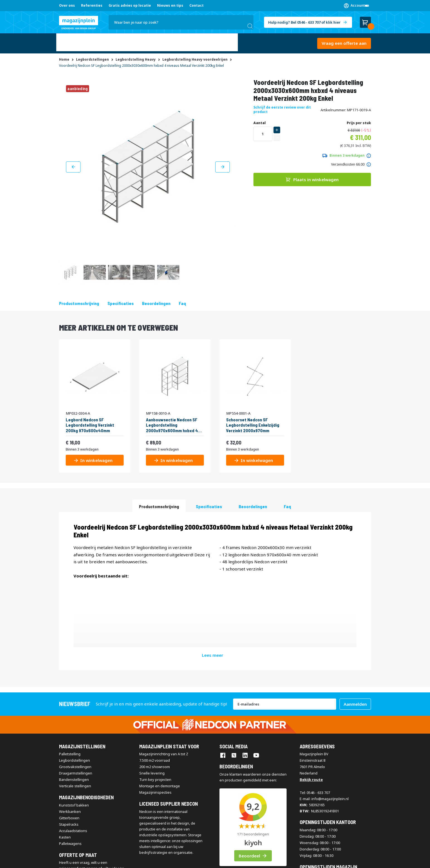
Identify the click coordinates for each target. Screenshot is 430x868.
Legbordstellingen (74, 679)
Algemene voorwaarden (78, 860)
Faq (182, 301)
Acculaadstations (73, 749)
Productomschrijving (79, 301)
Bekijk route (311, 698)
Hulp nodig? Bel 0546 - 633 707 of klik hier (304, 22)
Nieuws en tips (170, 5)
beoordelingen (156, 301)
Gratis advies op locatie (130, 5)
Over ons (67, 5)
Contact (196, 5)
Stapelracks (69, 743)
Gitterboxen (69, 736)
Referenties (92, 5)
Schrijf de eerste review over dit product (282, 107)
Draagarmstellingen (76, 692)
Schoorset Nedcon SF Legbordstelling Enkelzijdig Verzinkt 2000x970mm (253, 423)
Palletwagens (70, 762)
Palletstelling (70, 673)
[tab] (159, 504)
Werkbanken (70, 730)
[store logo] (79, 23)
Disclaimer (129, 860)
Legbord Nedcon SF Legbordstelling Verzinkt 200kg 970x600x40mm (90, 423)
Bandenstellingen (74, 698)
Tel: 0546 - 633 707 (315, 711)
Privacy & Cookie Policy (161, 860)
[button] (356, 6)
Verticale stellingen (75, 705)
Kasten (65, 756)
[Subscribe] (355, 623)
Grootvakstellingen (75, 685)
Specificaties (121, 301)
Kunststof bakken (74, 724)
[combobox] (181, 22)
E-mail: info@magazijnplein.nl (324, 717)
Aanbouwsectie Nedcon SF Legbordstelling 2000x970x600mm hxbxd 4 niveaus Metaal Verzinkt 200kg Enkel (172, 423)
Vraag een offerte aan (344, 42)
